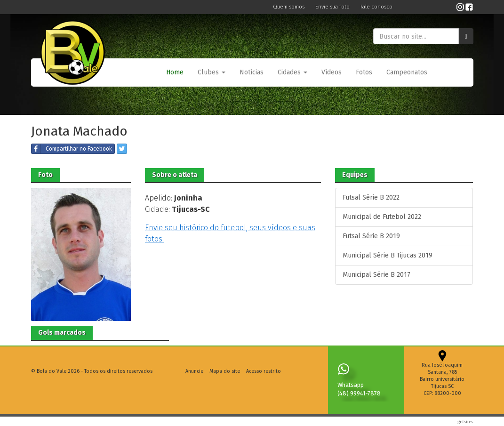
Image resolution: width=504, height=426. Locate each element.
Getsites (465, 421)
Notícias (252, 72)
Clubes (212, 72)
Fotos (364, 72)
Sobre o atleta (175, 175)
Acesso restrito (264, 371)
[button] (212, 72)
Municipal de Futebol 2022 (382, 217)
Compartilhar (72, 149)
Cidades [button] (292, 72)
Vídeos (332, 72)
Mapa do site (225, 371)
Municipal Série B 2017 (376, 275)
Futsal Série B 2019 (371, 236)
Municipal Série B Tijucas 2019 (388, 255)
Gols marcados (62, 333)
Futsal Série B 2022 (371, 197)
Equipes (355, 175)
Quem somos (289, 7)
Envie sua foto (333, 7)
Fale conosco (376, 7)
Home (175, 72)
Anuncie (194, 371)
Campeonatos (407, 72)
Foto (45, 175)
